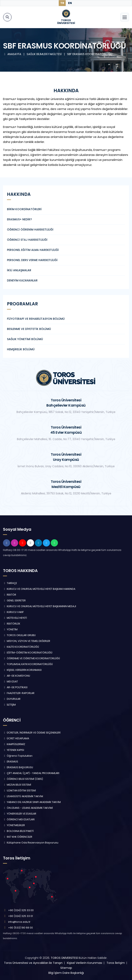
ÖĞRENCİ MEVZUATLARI (19, 819)
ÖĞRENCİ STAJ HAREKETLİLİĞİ (27, 240)
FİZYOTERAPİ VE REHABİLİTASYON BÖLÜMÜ (36, 319)
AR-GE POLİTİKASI (15, 687)
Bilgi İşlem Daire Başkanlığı (66, 973)
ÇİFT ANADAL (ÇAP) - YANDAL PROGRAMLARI (31, 773)
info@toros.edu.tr (19, 922)
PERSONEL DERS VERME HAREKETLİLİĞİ (32, 260)
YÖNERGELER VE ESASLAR (20, 814)
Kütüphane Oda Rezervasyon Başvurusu (31, 843)
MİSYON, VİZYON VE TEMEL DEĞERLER (27, 641)
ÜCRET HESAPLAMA (16, 738)
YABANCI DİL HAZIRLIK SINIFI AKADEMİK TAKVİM (32, 802)
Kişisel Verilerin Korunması (85, 963)
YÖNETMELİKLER (14, 825)
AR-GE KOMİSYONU (17, 676)
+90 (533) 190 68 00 (21, 928)
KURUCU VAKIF (13, 612)
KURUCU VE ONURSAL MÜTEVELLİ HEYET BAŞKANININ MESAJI (40, 606)
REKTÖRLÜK (12, 624)
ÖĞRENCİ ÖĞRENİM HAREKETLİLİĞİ (30, 230)
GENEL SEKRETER (14, 600)
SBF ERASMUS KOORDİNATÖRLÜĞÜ (90, 54)
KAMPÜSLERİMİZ (14, 744)
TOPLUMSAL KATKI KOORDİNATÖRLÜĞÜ (28, 664)
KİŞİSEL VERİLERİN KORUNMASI (22, 670)
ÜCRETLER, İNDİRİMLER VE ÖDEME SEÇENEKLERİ (32, 733)
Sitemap (66, 968)
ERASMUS (11, 762)
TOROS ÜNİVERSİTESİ (64, 958)
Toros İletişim (116, 963)
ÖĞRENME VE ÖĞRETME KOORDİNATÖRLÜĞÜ (31, 658)
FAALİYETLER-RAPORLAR (19, 693)
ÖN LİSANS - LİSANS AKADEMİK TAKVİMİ (28, 808)
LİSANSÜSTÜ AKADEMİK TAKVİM (23, 796)
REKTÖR (10, 595)
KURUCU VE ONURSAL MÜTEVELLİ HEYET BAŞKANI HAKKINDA (39, 589)
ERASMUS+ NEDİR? (19, 219)
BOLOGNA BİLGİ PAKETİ (18, 831)
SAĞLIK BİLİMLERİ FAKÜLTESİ (44, 54)
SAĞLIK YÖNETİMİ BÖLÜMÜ (25, 339)
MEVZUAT (10, 682)
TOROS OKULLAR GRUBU (19, 635)
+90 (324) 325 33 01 (21, 916)
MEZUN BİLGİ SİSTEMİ (17, 785)
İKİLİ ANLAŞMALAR (19, 270)
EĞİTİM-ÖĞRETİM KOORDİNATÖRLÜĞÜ (28, 653)
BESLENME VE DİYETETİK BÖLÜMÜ (29, 329)
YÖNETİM (10, 629)
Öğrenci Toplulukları (18, 756)
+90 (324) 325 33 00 (21, 910)
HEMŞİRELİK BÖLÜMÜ (21, 349)
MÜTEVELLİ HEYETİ (15, 618)
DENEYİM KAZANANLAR (22, 280)
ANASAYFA (12, 54)
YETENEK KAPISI (14, 750)
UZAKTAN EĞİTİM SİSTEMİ (19, 790)
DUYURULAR (12, 699)
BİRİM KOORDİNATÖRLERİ (24, 209)
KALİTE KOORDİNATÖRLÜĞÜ (21, 647)
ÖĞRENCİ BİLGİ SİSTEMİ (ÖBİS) (23, 779)
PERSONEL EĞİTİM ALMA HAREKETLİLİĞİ (33, 250)
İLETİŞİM (9, 705)
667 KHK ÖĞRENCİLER (18, 837)
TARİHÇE (10, 583)
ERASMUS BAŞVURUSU (18, 767)
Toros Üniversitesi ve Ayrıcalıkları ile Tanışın (33, 963)
